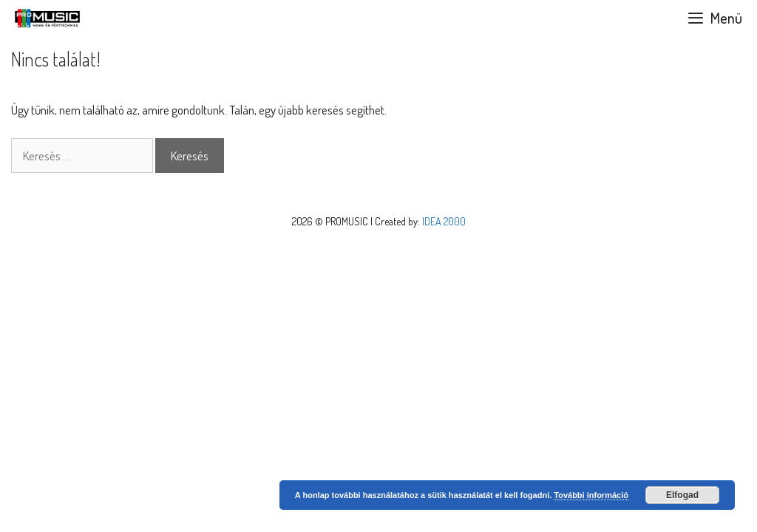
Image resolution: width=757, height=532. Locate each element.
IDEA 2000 (444, 221)
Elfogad (682, 495)
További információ (591, 495)
